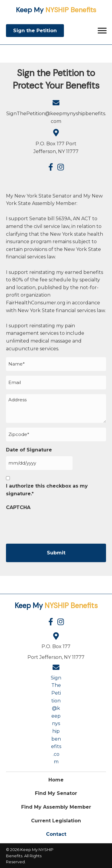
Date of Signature (29, 450)
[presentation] (51, 525)
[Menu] (102, 31)
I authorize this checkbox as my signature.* (47, 490)
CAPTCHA (18, 507)
